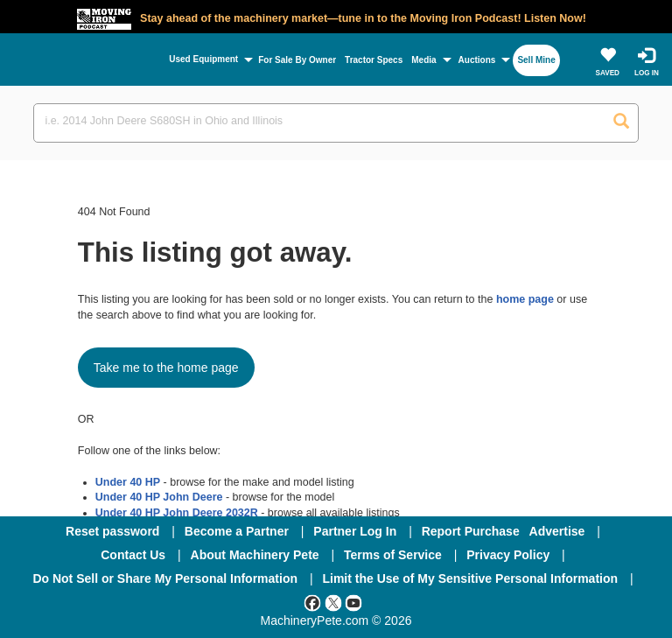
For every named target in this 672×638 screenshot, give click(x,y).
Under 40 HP (128, 482)
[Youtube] (353, 602)
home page (525, 299)
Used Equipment (203, 59)
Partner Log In (355, 531)
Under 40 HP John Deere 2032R (177, 513)
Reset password (112, 531)
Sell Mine (536, 60)
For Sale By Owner (297, 60)
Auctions (477, 60)
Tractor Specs (374, 60)
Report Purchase (471, 531)
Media (423, 60)
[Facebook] (312, 602)
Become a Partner (237, 531)
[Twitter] (333, 602)
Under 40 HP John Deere (159, 497)
